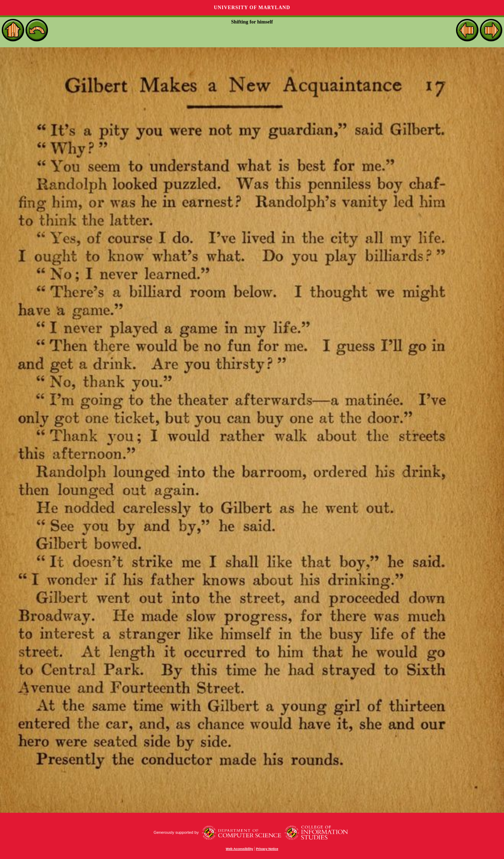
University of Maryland (252, 8)
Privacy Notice (267, 849)
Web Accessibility (239, 849)
